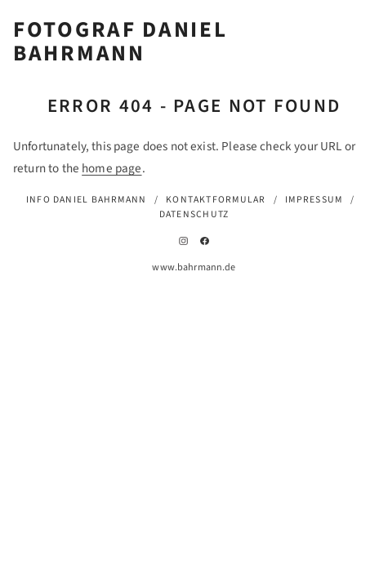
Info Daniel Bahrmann (86, 200)
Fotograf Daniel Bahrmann (120, 42)
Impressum (314, 200)
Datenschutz (194, 214)
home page (111, 168)
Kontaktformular (216, 200)
